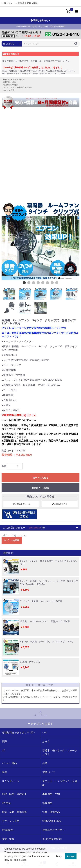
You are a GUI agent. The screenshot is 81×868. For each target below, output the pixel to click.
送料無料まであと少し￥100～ (19, 733)
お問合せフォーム (21, 504)
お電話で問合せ (60, 504)
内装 (4, 772)
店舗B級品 (8, 830)
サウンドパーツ (11, 781)
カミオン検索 (9, 87)
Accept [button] (71, 856)
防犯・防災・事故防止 (14, 794)
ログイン (8, 3)
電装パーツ (49, 772)
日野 (4, 742)
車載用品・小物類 (25, 87)
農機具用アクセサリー (55, 830)
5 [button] (43, 283)
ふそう (46, 742)
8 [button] (57, 283)
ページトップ (40, 714)
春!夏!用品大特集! (10, 85)
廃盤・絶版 (8, 839)
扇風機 (22, 80)
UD (3, 751)
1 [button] (24, 283)
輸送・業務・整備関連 (14, 812)
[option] (40, 241)
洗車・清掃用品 (51, 812)
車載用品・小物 (10, 80)
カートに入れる (40, 478)
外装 (45, 763)
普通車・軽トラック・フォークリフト (60, 752)
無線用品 (47, 803)
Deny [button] (59, 856)
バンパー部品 (9, 763)
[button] (5, 864)
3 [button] (34, 283)
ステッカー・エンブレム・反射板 (60, 783)
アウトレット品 (11, 821)
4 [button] (38, 283)
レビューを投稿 (12, 540)
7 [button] (52, 283)
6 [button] (47, 283)
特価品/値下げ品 (52, 821)
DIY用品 (6, 803)
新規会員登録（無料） (29, 3)
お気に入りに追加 (40, 488)
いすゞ (46, 733)
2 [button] (29, 283)
